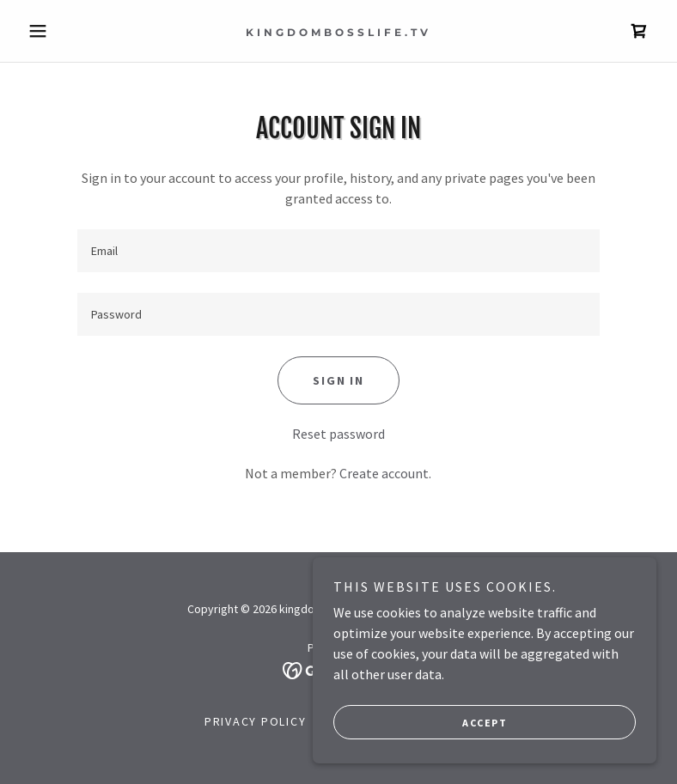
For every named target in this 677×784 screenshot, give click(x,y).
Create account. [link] (385, 473)
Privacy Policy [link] (256, 721)
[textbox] (339, 251)
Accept (485, 723)
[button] (68, 31)
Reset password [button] (338, 434)
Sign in (338, 380)
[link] (338, 31)
